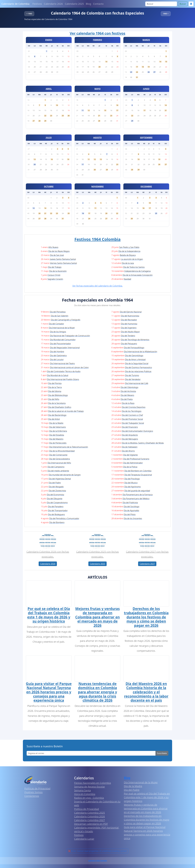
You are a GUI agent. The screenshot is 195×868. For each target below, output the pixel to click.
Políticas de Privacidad (37, 789)
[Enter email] (91, 754)
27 (154, 72)
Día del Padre (132, 791)
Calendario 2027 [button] (147, 564)
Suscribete (162, 754)
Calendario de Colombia (15, 4)
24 (137, 72)
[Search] (161, 4)
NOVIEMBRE (97, 187)
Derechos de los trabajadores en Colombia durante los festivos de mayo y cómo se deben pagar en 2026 (146, 617)
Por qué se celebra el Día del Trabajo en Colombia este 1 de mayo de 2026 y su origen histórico (49, 615)
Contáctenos (32, 797)
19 (149, 67)
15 (166, 62)
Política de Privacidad (86, 810)
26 (149, 72)
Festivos (37, 4)
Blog (88, 4)
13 (35, 159)
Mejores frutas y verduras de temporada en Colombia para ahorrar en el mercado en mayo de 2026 (97, 617)
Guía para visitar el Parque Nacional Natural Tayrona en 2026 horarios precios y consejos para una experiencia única (49, 693)
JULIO (49, 138)
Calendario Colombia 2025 (89, 814)
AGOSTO (97, 138)
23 (131, 72)
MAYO (98, 89)
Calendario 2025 (74, 4)
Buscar (183, 4)
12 (89, 110)
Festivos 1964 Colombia (98, 239)
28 (39, 121)
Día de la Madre (133, 787)
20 (100, 67)
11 (83, 110)
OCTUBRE (49, 187)
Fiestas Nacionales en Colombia (93, 784)
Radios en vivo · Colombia (89, 799)
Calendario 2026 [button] (48, 564)
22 (45, 116)
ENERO (49, 40)
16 (52, 159)
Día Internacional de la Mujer (141, 783)
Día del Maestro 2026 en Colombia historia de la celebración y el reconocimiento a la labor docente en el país (146, 693)
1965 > (166, 14)
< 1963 (29, 14)
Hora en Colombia (85, 795)
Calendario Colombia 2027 (89, 821)
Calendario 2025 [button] (97, 564)
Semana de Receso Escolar (90, 787)
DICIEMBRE (146, 187)
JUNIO (146, 89)
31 (137, 77)
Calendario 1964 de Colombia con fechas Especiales (98, 13)
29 (45, 121)
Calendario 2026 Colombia (97, 861)
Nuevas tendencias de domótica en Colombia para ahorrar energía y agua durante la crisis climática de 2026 (97, 693)
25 (63, 116)
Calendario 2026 (53, 4)
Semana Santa (82, 791)
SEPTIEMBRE (146, 138)
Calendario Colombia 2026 (89, 817)
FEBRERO (97, 40)
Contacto (98, 4)
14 (106, 62)
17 (137, 67)
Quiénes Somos (33, 793)
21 (99, 116)
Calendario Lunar (84, 840)
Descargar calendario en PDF (91, 825)
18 (143, 67)
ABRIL (49, 89)
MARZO (146, 40)
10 (57, 105)
